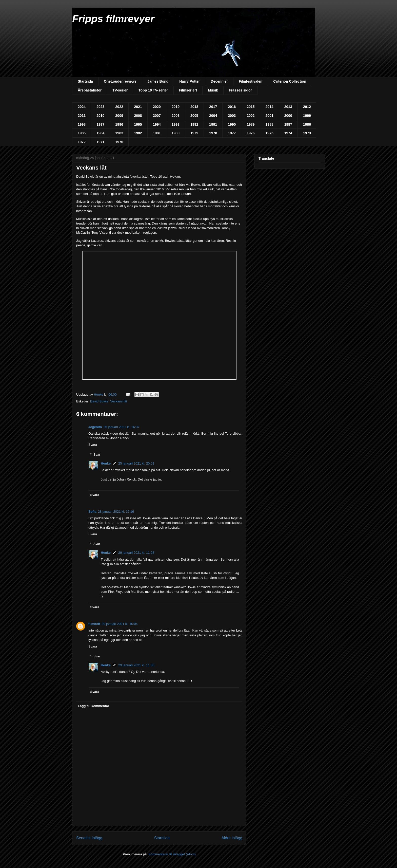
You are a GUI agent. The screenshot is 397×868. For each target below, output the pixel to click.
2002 (251, 116)
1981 (157, 133)
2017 (213, 107)
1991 (213, 124)
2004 (213, 116)
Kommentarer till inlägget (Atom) (172, 854)
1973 (307, 133)
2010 (100, 116)
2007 (157, 116)
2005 (194, 116)
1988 (270, 124)
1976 (251, 133)
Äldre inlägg (232, 838)
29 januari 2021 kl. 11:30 (136, 665)
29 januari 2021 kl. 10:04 (120, 624)
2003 (232, 116)
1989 (251, 124)
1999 (307, 116)
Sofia (92, 512)
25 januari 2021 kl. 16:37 (121, 427)
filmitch (94, 624)
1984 (100, 133)
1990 (232, 124)
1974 (288, 133)
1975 (270, 133)
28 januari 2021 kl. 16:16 (116, 512)
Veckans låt (119, 401)
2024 (82, 107)
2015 (251, 107)
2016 (232, 107)
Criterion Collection (290, 81)
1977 (232, 133)
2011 (82, 116)
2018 (194, 107)
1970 (119, 142)
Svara (93, 445)
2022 (119, 107)
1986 (307, 124)
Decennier (219, 81)
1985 (82, 133)
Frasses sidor (240, 90)
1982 (138, 133)
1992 (194, 124)
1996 (119, 124)
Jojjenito (95, 427)
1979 (194, 133)
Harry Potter (190, 81)
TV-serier (120, 90)
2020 (157, 107)
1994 (157, 124)
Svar (97, 455)
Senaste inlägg (89, 838)
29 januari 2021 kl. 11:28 (136, 553)
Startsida (85, 81)
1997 (100, 124)
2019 (176, 107)
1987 (288, 124)
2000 (288, 116)
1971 (100, 142)
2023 (100, 107)
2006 (176, 116)
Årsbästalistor (90, 90)
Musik (213, 90)
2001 (270, 116)
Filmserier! (188, 90)
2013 (288, 107)
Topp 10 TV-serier (153, 90)
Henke (106, 463)
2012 (307, 107)
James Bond (158, 81)
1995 (138, 124)
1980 (176, 133)
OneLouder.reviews (120, 81)
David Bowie (99, 401)
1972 (82, 142)
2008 (138, 116)
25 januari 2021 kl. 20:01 (136, 463)
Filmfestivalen (251, 81)
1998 (82, 124)
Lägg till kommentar (94, 706)
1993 (176, 124)
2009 (119, 116)
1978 (213, 133)
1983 (119, 133)
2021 (138, 107)
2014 (270, 107)
